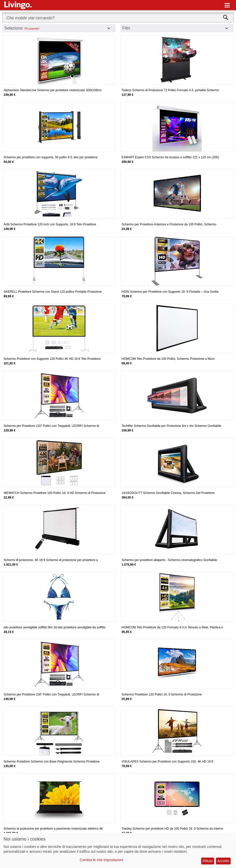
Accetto (223, 861)
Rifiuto (208, 861)
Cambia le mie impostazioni (101, 860)
